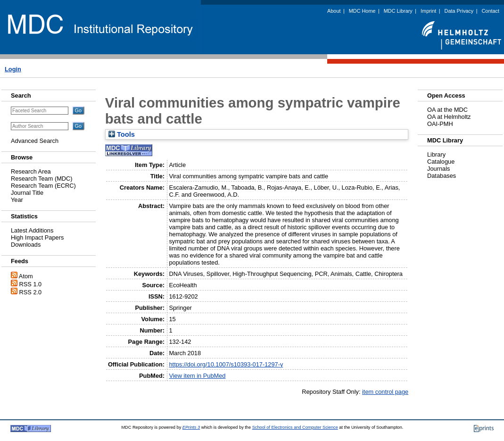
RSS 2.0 (31, 292)
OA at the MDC (447, 110)
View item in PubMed (197, 376)
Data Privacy (459, 11)
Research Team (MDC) (42, 179)
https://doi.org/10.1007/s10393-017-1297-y (226, 364)
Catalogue (441, 162)
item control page (385, 392)
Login (13, 69)
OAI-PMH (440, 124)
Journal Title (27, 193)
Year (17, 200)
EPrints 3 (191, 427)
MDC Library (398, 11)
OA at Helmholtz (449, 117)
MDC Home (362, 11)
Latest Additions (32, 230)
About (334, 11)
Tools (122, 134)
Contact (491, 11)
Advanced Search (35, 141)
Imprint (428, 11)
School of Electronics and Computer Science (295, 427)
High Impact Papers (37, 237)
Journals (438, 169)
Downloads (26, 245)
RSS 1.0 (31, 284)
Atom (26, 276)
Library (436, 154)
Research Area (31, 171)
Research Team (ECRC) (43, 186)
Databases (442, 176)
